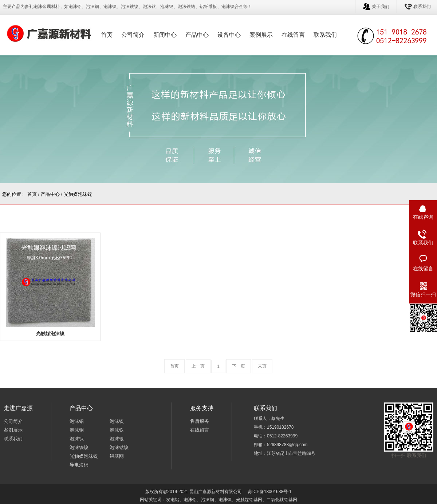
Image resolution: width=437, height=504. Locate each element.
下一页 (239, 366)
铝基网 (117, 456)
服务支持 (202, 408)
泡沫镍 (117, 421)
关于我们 (381, 7)
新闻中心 (165, 35)
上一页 (198, 366)
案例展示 (261, 35)
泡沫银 (117, 439)
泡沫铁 (117, 430)
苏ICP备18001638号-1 (270, 492)
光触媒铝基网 (249, 500)
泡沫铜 (77, 430)
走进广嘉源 (18, 408)
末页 (262, 366)
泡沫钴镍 (119, 447)
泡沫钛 (77, 439)
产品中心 (197, 35)
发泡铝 (173, 500)
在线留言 (293, 35)
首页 (107, 35)
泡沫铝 (77, 421)
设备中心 (229, 35)
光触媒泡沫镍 (78, 194)
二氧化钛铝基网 (282, 500)
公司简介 (133, 35)
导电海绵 (79, 465)
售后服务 (200, 421)
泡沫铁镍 (79, 447)
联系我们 (422, 7)
